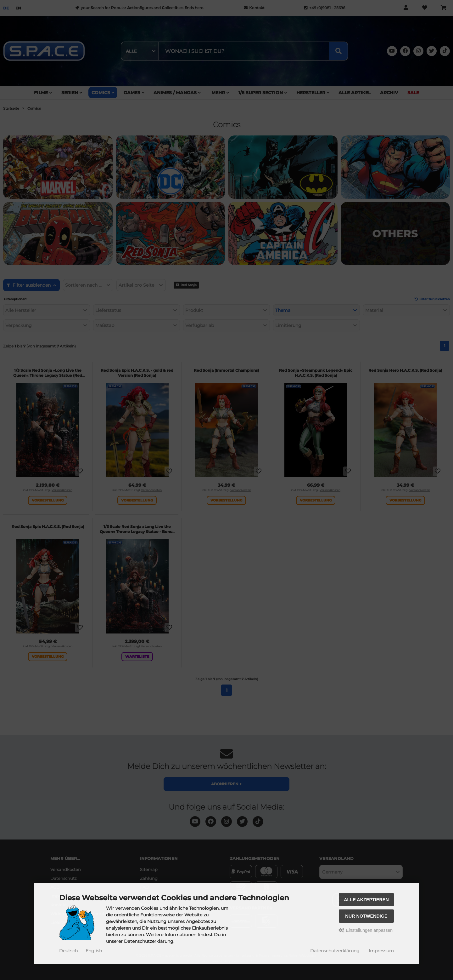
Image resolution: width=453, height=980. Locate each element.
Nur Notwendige (366, 916)
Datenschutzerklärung (335, 951)
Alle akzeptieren (366, 900)
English (94, 951)
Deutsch (68, 951)
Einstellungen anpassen (366, 930)
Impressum (381, 951)
